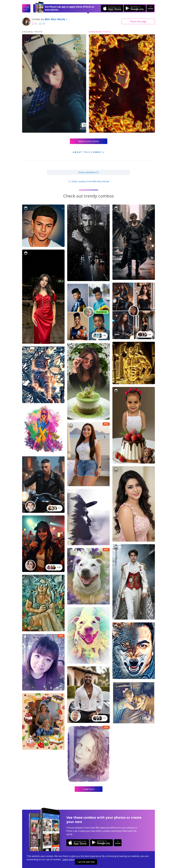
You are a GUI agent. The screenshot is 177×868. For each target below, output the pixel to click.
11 (42, 24)
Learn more (68, 859)
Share (138, 21)
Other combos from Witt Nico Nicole (88, 181)
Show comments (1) (88, 172)
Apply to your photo (89, 141)
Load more (89, 789)
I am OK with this (86, 862)
